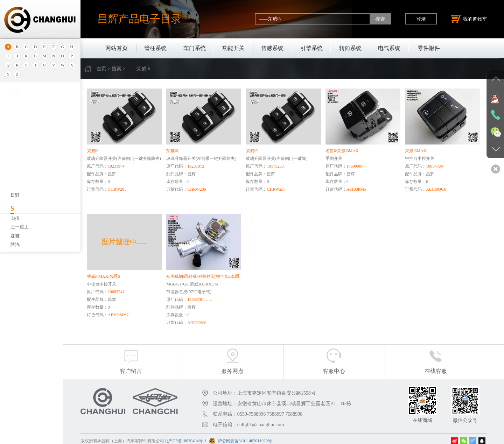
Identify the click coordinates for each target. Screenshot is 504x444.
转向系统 (350, 48)
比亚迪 (17, 229)
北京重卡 (20, 246)
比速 (15, 220)
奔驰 (15, 211)
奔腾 (15, 202)
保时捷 (17, 150)
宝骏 (15, 176)
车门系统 (195, 48)
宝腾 (15, 194)
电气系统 (389, 48)
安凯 (15, 109)
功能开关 (233, 48)
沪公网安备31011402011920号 (262, 436)
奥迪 (15, 101)
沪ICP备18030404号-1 (204, 436)
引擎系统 (311, 48)
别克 (15, 159)
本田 (15, 167)
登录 (421, 19)
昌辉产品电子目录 (139, 19)
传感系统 (272, 48)
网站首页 (117, 48)
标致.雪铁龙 (22, 237)
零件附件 (429, 48)
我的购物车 (469, 19)
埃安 (15, 118)
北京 (15, 141)
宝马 (15, 185)
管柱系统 (155, 48)
